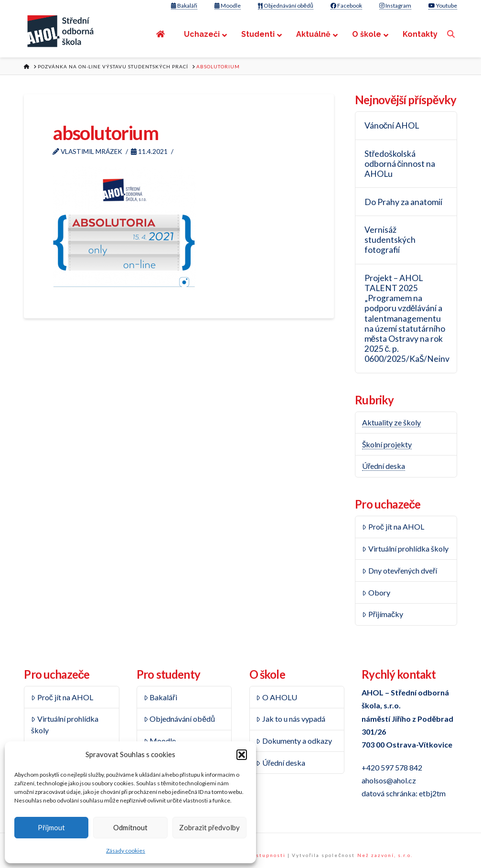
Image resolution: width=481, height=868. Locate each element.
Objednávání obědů (285, 5)
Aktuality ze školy (391, 422)
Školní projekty (387, 444)
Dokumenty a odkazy (294, 741)
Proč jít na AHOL (393, 526)
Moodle (228, 5)
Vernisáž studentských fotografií (390, 240)
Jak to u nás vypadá (291, 719)
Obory (376, 592)
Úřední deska (384, 466)
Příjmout (51, 827)
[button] (242, 755)
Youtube (443, 5)
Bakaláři (184, 5)
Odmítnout (130, 827)
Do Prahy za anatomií (403, 202)
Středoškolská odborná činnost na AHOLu (400, 164)
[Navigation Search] (452, 34)
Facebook (346, 5)
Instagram (395, 5)
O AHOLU (277, 697)
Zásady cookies (126, 851)
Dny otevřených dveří (400, 570)
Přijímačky (383, 614)
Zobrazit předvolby (209, 827)
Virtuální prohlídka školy (405, 548)
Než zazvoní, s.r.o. (385, 855)
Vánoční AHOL (392, 125)
